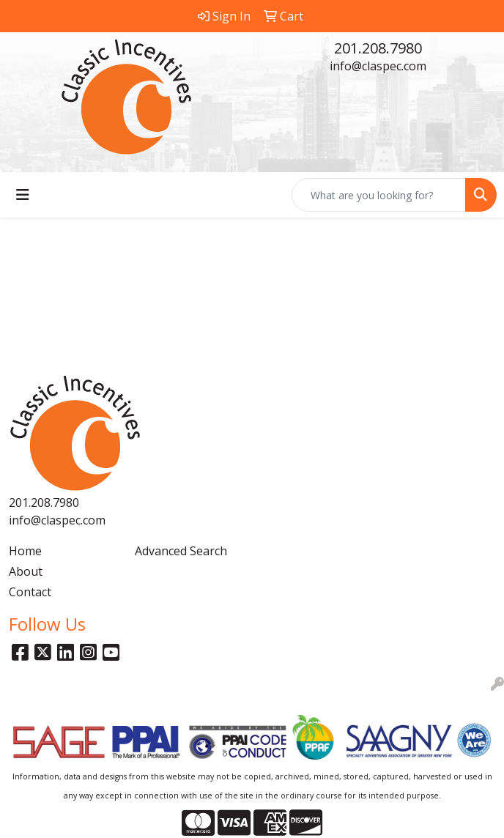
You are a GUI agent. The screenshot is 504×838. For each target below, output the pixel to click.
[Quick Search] (379, 195)
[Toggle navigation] (23, 195)
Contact (30, 592)
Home (25, 551)
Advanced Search (181, 551)
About (26, 571)
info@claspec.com (378, 66)
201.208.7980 (378, 48)
